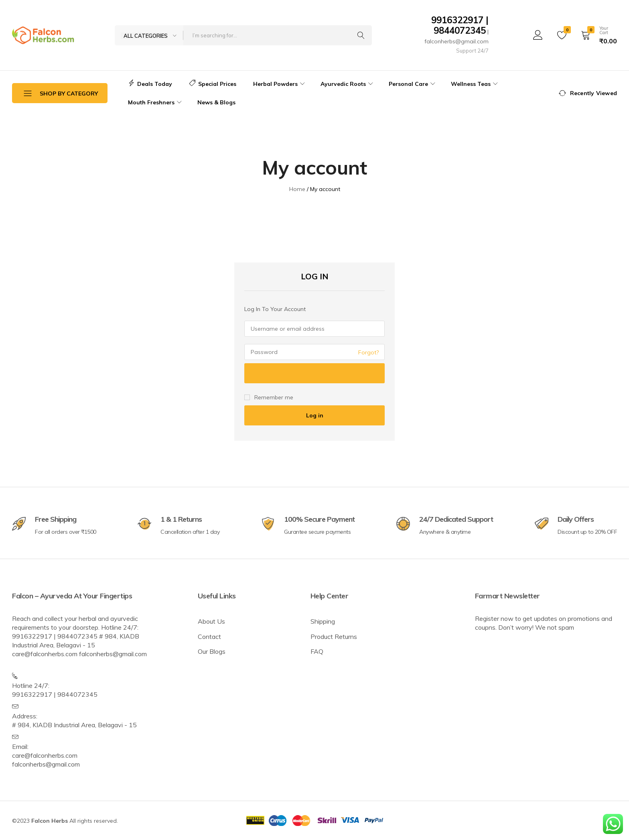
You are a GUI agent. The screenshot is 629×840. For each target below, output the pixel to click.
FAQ (317, 651)
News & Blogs (216, 102)
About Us (211, 621)
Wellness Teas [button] (475, 84)
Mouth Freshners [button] (156, 102)
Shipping (323, 621)
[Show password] (314, 373)
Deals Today (150, 84)
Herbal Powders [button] (280, 84)
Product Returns (334, 637)
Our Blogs (212, 651)
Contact (209, 637)
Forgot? (368, 352)
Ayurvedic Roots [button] (348, 84)
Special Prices (213, 84)
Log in (315, 415)
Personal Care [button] (413, 84)
